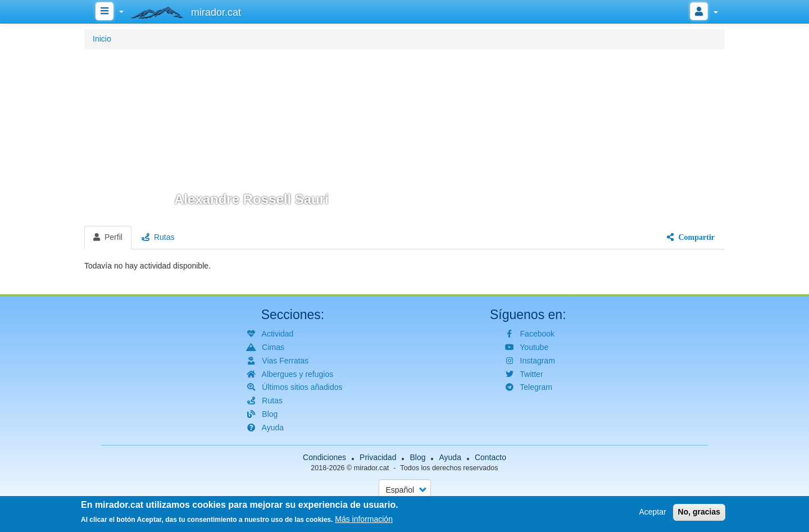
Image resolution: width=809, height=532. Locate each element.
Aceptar (652, 513)
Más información (364, 520)
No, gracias (699, 513)
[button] (404, 136)
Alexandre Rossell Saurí (251, 199)
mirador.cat (371, 468)
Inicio (102, 39)
